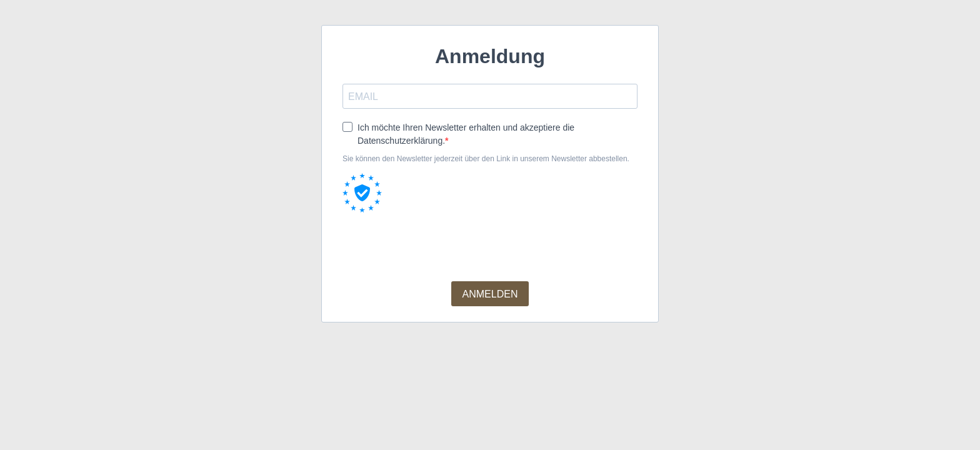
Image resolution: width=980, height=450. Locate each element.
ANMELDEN (490, 294)
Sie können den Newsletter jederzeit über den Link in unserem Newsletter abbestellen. (486, 159)
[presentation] (437, 247)
